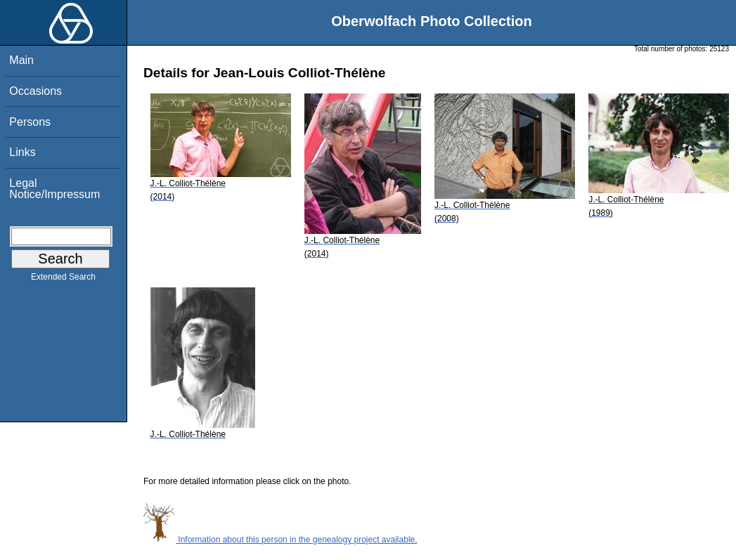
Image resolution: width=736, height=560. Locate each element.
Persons (30, 122)
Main (21, 60)
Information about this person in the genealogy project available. (280, 540)
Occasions (35, 91)
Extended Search (63, 280)
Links (22, 152)
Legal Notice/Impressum (54, 189)
